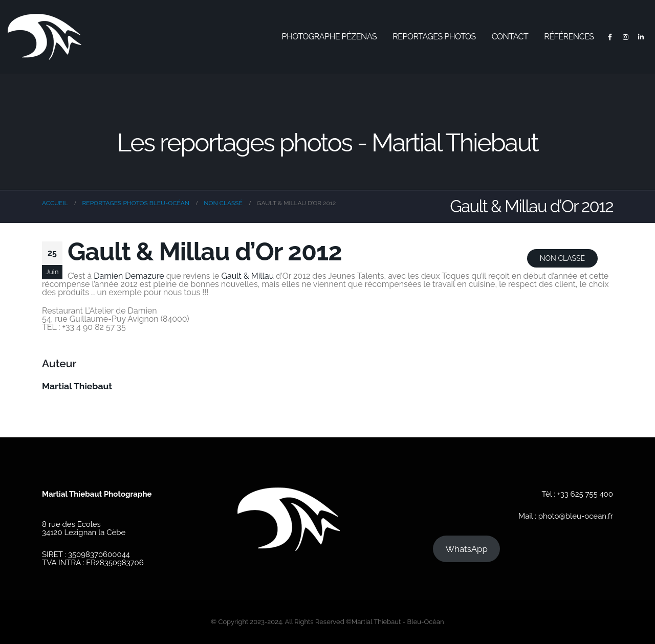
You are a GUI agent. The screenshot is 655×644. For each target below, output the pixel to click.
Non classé (562, 258)
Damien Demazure (129, 276)
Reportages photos (434, 37)
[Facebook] (610, 37)
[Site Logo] (45, 37)
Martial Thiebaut (77, 386)
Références (569, 37)
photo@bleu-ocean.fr (576, 516)
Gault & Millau (248, 276)
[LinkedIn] (641, 37)
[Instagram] (625, 37)
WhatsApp (466, 549)
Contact (510, 37)
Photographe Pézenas (330, 37)
